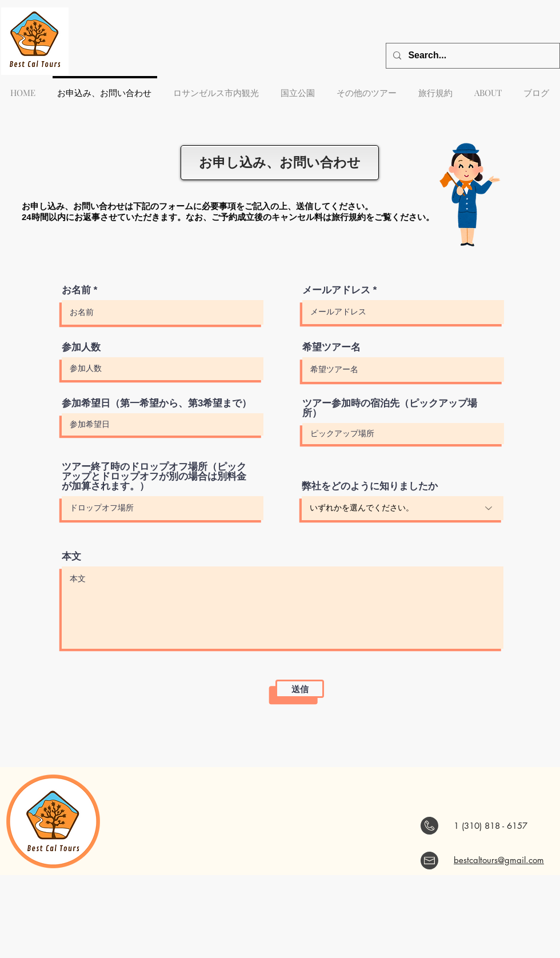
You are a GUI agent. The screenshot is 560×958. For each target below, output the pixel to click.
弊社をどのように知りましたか (370, 486)
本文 (71, 556)
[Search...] (472, 56)
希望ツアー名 (331, 347)
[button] (367, 87)
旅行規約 (349, 217)
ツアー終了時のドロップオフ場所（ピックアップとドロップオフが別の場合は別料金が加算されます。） (154, 476)
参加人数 (81, 347)
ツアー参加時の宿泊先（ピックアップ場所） (390, 408)
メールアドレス (336, 290)
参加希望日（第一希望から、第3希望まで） (157, 403)
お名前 (76, 290)
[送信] (300, 689)
